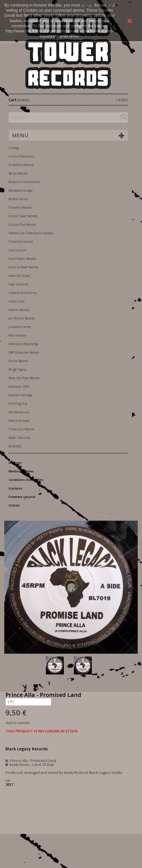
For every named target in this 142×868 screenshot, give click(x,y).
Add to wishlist (17, 723)
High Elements (18, 284)
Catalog (14, 148)
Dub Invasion (18, 250)
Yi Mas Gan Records (21, 429)
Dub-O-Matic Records (22, 259)
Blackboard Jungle (21, 190)
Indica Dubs (17, 301)
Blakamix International (24, 182)
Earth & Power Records (23, 267)
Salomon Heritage (20, 395)
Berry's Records (18, 173)
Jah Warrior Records (22, 318)
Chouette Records (20, 207)
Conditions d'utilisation (26, 480)
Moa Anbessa (17, 335)
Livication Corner (20, 327)
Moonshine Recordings (23, 344)
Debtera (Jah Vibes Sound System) (31, 233)
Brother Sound (18, 199)
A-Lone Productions (21, 156)
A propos (15, 488)
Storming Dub (18, 404)
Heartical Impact (20, 276)
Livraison (15, 463)
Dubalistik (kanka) (21, 242)
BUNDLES (15, 446)
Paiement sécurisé (22, 497)
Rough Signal (17, 369)
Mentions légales (21, 471)
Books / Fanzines (20, 438)
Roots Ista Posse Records (24, 378)
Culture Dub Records (22, 225)
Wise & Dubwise (19, 421)
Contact (14, 505)
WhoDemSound (19, 412)
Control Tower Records (23, 216)
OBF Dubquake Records (24, 352)
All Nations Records (21, 165)
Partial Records (18, 361)
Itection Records (19, 310)
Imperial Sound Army (23, 293)
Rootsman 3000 (19, 387)
